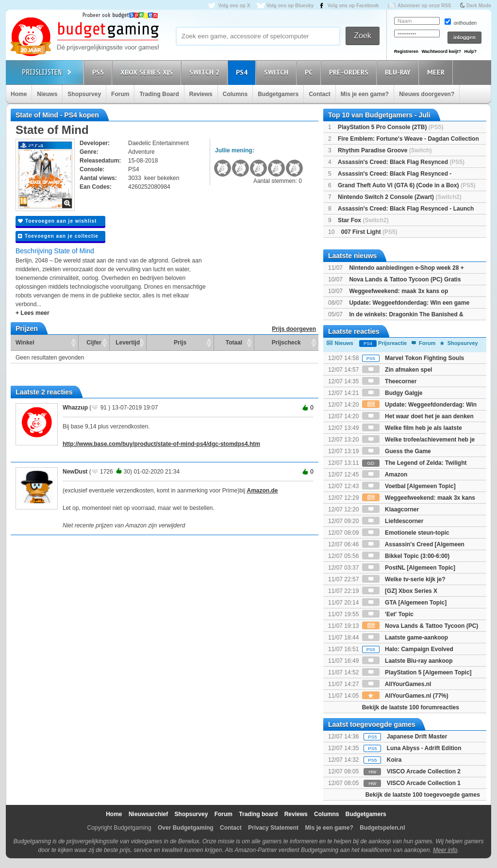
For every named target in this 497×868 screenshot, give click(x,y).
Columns (235, 94)
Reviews (201, 94)
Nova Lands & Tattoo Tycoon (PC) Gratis (405, 279)
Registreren (406, 51)
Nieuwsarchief (148, 814)
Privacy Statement (273, 828)
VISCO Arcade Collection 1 (424, 783)
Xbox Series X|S (148, 72)
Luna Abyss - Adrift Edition (424, 748)
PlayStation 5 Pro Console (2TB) (390, 127)
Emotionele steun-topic (406, 533)
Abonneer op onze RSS (424, 6)
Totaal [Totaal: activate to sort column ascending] (234, 343)
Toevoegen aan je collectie (58, 236)
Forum (120, 94)
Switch (278, 72)
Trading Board (159, 94)
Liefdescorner (393, 521)
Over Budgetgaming (186, 828)
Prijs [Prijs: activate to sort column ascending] (180, 343)
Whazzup (75, 408)
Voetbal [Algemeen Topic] (409, 486)
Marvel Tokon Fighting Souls (413, 358)
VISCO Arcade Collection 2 (424, 771)
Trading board (258, 814)
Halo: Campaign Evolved (408, 649)
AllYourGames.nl (397, 684)
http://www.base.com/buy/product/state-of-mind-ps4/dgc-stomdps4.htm (161, 444)
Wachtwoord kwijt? (441, 51)
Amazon (385, 475)
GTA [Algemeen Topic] (404, 603)
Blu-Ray (399, 72)
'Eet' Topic (388, 614)
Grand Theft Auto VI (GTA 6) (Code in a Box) (407, 185)
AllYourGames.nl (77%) (405, 696)
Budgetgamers (278, 94)
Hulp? (470, 51)
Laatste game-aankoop (405, 638)
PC (310, 72)
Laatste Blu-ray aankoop (407, 661)
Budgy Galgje (392, 393)
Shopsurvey (84, 94)
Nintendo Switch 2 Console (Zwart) (400, 197)
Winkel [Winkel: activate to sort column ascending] (25, 343)
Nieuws (47, 94)
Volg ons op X (234, 6)
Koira (394, 760)
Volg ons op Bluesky (290, 6)
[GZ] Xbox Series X (400, 591)
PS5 (99, 72)
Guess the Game (397, 451)
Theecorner (389, 381)
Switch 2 (206, 72)
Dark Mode (479, 6)
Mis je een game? (365, 94)
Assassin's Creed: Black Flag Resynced (401, 162)
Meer (437, 72)
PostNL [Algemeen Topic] (409, 568)
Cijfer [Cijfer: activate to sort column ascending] (94, 343)
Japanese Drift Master (417, 737)
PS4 (243, 72)
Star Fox (363, 220)
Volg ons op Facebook (353, 6)
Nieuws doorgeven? (427, 94)
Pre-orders (350, 72)
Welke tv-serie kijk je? (404, 579)
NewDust (75, 472)
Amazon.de (263, 491)
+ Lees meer (33, 313)
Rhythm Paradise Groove (385, 150)
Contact (320, 94)
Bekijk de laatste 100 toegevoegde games (423, 795)
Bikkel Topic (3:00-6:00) (406, 556)
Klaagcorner (390, 509)
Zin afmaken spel (397, 370)
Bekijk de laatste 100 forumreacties (411, 707)
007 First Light (369, 232)
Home (19, 94)
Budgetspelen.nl (382, 828)
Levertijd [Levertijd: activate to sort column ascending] (128, 343)
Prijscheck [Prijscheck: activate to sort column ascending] (286, 343)
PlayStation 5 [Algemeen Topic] (417, 672)
